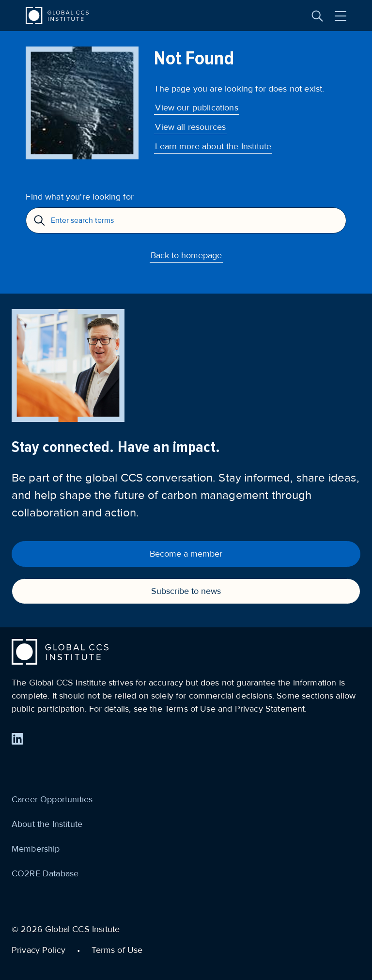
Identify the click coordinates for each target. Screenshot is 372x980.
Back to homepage (186, 255)
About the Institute (47, 824)
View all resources (190, 127)
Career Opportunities (52, 799)
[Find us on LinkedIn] (17, 739)
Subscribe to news (186, 591)
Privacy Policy (39, 950)
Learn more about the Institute (213, 146)
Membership (36, 849)
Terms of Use (117, 950)
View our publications (196, 108)
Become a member (186, 554)
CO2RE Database (45, 873)
